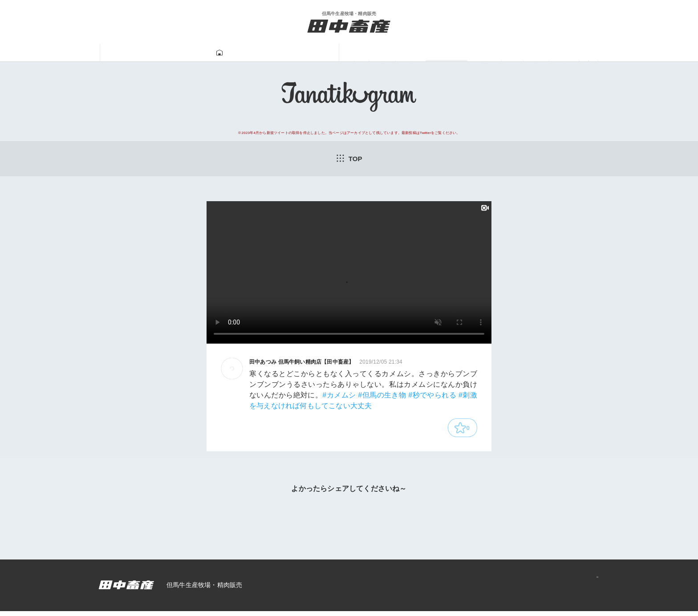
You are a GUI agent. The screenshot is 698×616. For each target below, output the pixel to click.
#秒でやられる (432, 397)
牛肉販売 (262, 53)
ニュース (540, 53)
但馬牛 (210, 53)
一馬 (445, 53)
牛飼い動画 (393, 53)
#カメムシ (339, 397)
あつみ (488, 53)
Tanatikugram (325, 53)
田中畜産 (158, 53)
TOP (349, 159)
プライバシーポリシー (559, 590)
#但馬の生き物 (382, 397)
